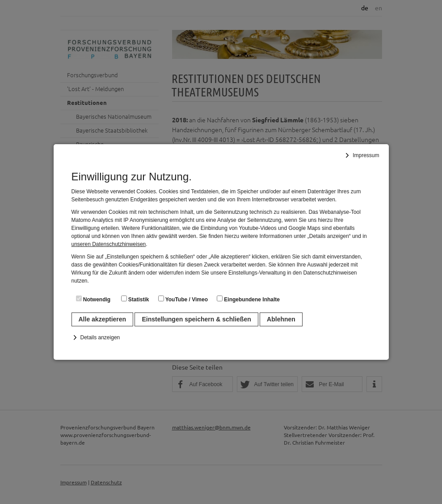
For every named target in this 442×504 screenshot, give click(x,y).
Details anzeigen (100, 337)
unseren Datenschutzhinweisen (109, 244)
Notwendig (93, 299)
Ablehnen (281, 319)
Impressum (366, 155)
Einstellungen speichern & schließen (196, 319)
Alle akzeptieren (103, 319)
